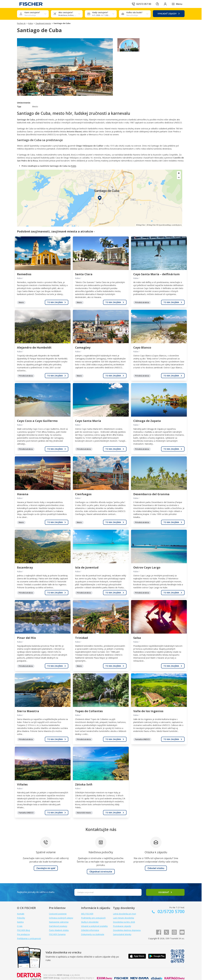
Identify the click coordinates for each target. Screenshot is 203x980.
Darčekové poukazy (58, 926)
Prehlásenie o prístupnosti (29, 938)
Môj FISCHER (87, 914)
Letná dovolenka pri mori (124, 914)
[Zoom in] (179, 173)
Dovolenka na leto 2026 (124, 922)
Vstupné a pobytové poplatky (94, 926)
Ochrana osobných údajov (61, 918)
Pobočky (21, 918)
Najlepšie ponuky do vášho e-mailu (36, 892)
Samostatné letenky (122, 934)
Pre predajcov (23, 934)
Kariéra (20, 922)
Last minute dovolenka (124, 918)
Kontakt (21, 914)
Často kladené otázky (59, 930)
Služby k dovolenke (90, 922)
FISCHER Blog (23, 930)
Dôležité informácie (90, 930)
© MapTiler (141, 225)
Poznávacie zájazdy (122, 926)
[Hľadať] (157, 4)
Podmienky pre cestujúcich (93, 918)
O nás (20, 926)
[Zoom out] (179, 177)
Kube (74, 166)
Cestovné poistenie (58, 914)
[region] (100, 198)
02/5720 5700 (170, 911)
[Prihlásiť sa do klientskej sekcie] (165, 4)
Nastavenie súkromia (59, 922)
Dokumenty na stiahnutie (93, 934)
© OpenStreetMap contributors (169, 225)
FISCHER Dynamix (57, 934)
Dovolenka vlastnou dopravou (127, 930)
